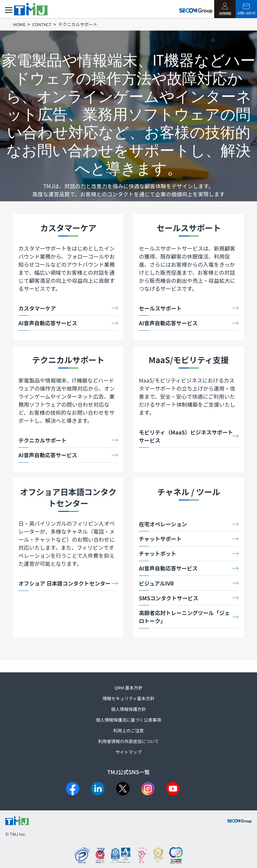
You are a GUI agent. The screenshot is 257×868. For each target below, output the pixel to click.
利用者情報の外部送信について (128, 741)
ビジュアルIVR (156, 583)
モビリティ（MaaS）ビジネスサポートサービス (186, 436)
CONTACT (42, 24)
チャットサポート (160, 539)
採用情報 (225, 9)
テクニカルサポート (42, 440)
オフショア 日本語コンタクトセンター (65, 583)
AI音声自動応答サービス (48, 323)
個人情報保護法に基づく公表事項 (128, 720)
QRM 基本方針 (128, 688)
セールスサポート (160, 308)
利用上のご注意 (128, 730)
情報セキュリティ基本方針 (128, 698)
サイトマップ (128, 752)
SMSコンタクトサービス (169, 598)
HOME (19, 24)
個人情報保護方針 (128, 709)
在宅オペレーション (163, 524)
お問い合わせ (246, 10)
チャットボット (158, 553)
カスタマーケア (37, 308)
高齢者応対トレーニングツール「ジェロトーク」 (184, 617)
